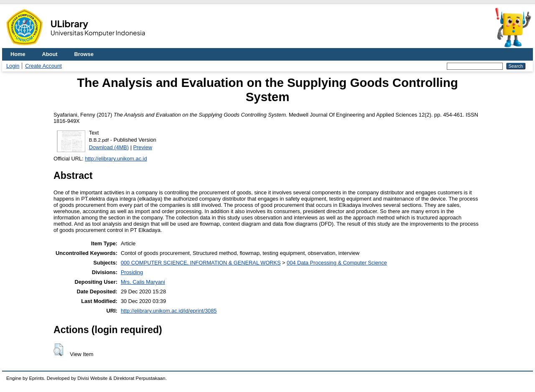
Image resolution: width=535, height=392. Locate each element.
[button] (58, 350)
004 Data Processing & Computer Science (337, 263)
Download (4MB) (109, 147)
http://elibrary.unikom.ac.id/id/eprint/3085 (169, 311)
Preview (143, 147)
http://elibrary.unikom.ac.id (116, 159)
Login (13, 66)
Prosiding (132, 272)
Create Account (43, 66)
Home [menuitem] (18, 54)
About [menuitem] (50, 54)
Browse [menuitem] (84, 54)
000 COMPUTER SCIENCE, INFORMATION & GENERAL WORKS (201, 263)
